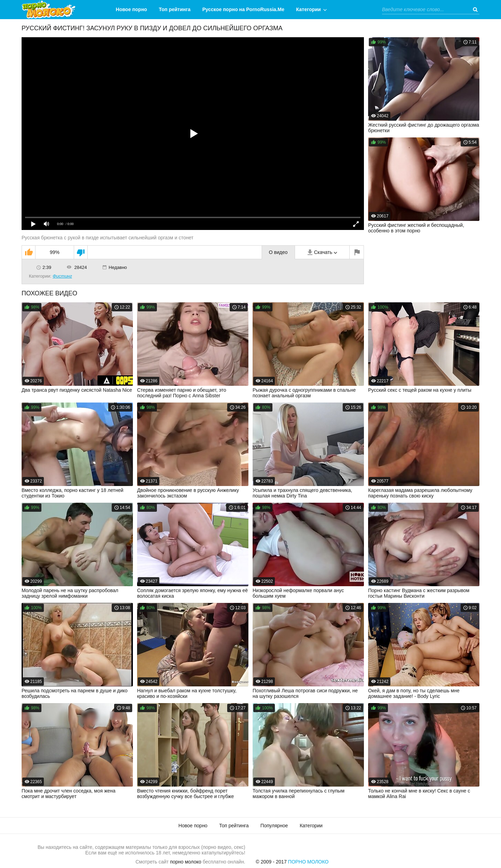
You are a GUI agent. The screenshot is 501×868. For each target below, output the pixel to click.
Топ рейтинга (175, 9)
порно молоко (186, 862)
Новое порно (132, 9)
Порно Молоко (308, 862)
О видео (278, 252)
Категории (308, 9)
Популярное (274, 826)
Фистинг (62, 276)
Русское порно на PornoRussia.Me (244, 9)
